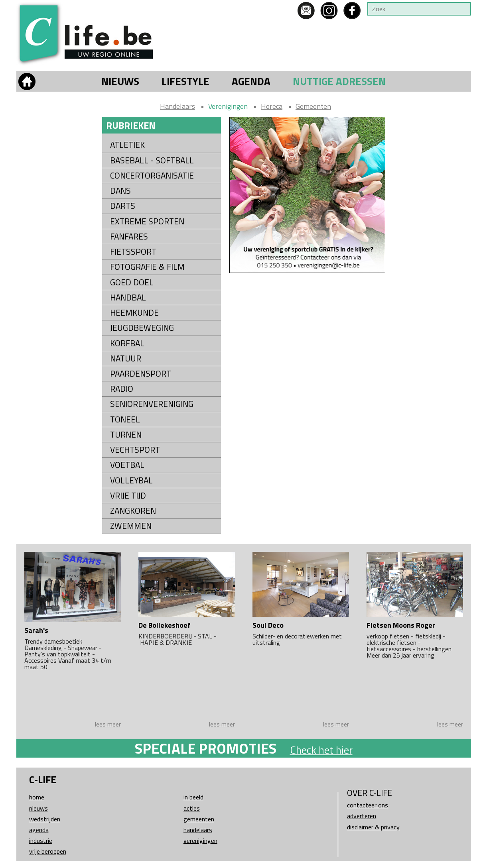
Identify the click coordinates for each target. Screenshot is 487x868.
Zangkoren (133, 511)
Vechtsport (135, 450)
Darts (123, 206)
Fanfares (129, 237)
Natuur (126, 358)
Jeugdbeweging (142, 328)
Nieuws (120, 81)
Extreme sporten (147, 221)
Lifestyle (185, 81)
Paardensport (141, 374)
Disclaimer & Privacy (373, 827)
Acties (192, 808)
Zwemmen (131, 526)
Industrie (41, 841)
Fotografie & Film (147, 267)
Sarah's (36, 630)
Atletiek (127, 145)
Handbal (128, 298)
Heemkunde (134, 313)
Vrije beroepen (48, 851)
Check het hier (321, 750)
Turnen (126, 435)
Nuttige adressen (339, 81)
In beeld (193, 797)
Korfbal (127, 343)
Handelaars (177, 106)
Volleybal (131, 480)
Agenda (251, 81)
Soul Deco (268, 625)
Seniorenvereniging (152, 404)
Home (37, 797)
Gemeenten (313, 106)
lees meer (108, 724)
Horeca (272, 106)
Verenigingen (228, 106)
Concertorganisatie (152, 176)
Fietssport (133, 252)
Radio (122, 389)
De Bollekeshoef (165, 625)
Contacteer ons (368, 805)
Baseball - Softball (152, 160)
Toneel (125, 419)
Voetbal (127, 465)
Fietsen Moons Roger (401, 625)
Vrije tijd (128, 496)
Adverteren (362, 816)
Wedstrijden (45, 819)
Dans (120, 191)
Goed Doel (132, 282)
